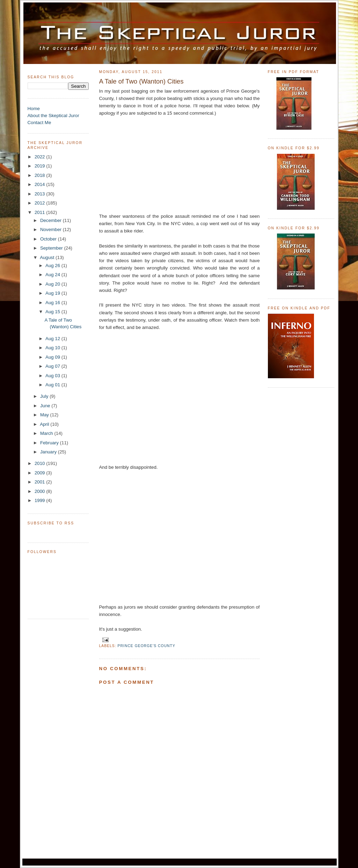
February (50, 443)
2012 (40, 203)
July (45, 396)
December (52, 220)
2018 (40, 175)
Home (34, 109)
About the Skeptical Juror (53, 116)
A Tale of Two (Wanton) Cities (141, 81)
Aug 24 (53, 275)
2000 (40, 491)
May (45, 415)
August (48, 257)
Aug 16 (53, 303)
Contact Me (39, 123)
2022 (40, 157)
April (45, 424)
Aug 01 (53, 385)
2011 (40, 212)
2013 (40, 194)
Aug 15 (53, 312)
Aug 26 (53, 266)
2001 (40, 482)
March (47, 433)
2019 (40, 166)
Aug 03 (53, 376)
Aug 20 (53, 284)
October (49, 239)
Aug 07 (53, 366)
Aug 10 (53, 348)
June (46, 406)
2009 (40, 473)
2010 (40, 463)
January (49, 452)
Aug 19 (53, 293)
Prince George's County (147, 646)
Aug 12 (53, 339)
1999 (40, 500)
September (52, 248)
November (52, 229)
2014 (40, 184)
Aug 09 (53, 357)
